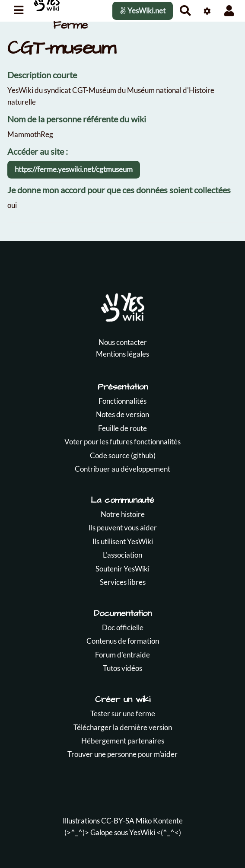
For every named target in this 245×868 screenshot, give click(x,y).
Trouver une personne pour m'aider (122, 754)
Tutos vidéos (122, 668)
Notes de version (122, 414)
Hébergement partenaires (123, 741)
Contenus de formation (123, 641)
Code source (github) (123, 455)
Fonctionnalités (122, 401)
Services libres (123, 582)
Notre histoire (123, 514)
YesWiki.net (143, 11)
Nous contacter (123, 342)
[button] (229, 11)
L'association (122, 555)
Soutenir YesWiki (122, 569)
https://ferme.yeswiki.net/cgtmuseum (74, 169)
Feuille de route (122, 428)
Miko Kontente (159, 821)
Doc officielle (123, 627)
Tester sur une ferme (123, 713)
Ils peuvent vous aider (123, 528)
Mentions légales (122, 354)
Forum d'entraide (122, 655)
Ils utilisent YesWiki (123, 541)
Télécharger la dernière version (123, 727)
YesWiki (142, 832)
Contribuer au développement (122, 469)
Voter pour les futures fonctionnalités (122, 442)
